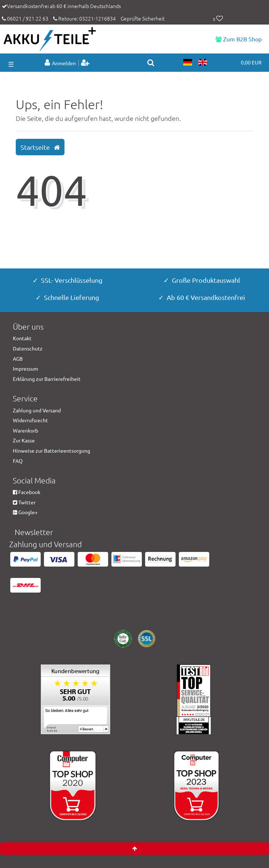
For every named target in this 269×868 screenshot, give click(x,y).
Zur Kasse (24, 440)
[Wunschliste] (218, 19)
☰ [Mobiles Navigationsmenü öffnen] (11, 64)
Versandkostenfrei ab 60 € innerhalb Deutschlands (64, 6)
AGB (18, 359)
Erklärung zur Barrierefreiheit (47, 379)
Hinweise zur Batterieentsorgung (51, 450)
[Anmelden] (61, 63)
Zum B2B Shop (239, 39)
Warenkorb (25, 430)
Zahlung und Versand (37, 410)
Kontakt (22, 338)
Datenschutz (28, 348)
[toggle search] (151, 63)
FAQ (18, 461)
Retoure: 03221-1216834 (84, 18)
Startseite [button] (40, 147)
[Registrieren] (101, 63)
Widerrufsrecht (30, 420)
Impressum (25, 368)
